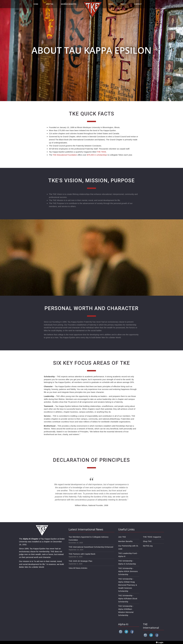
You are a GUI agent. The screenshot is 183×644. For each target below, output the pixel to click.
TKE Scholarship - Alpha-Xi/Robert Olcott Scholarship (128, 599)
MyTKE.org (148, 546)
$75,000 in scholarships (97, 155)
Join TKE (122, 537)
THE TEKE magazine (152, 537)
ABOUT (124, 5)
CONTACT (138, 5)
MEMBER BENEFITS (69, 5)
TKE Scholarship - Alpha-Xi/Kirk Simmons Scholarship (128, 571)
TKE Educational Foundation (65, 155)
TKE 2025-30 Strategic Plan (80, 561)
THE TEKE (101, 152)
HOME (36, 5)
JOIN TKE (50, 5)
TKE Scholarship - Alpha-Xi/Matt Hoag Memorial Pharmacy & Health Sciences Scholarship (128, 585)
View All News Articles (78, 568)
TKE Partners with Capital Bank (82, 554)
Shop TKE (147, 541)
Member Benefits (125, 541)
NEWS (111, 5)
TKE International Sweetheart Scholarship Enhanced (91, 547)
